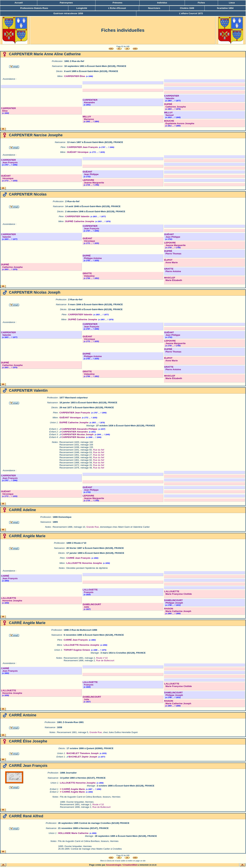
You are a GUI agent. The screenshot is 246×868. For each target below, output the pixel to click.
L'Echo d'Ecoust (117, 8)
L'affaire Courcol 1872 (191, 13)
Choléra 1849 (187, 8)
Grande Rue (93, 527)
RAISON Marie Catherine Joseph (178, 610)
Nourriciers (154, 8)
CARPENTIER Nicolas (73, 437)
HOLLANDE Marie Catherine (73, 833)
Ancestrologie (114, 865)
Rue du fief (99, 450)
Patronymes (66, 3)
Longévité (82, 8)
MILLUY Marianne (88, 118)
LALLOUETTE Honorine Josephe (84, 563)
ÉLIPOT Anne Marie (171, 261)
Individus (162, 3)
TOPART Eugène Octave (77, 650)
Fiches (201, 3)
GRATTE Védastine (89, 275)
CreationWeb (130, 865)
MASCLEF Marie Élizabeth (173, 279)
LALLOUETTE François (90, 591)
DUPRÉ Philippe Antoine (92, 257)
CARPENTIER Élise (75, 76)
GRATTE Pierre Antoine (173, 270)
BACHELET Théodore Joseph (83, 753)
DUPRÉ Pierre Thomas (173, 252)
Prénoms (117, 3)
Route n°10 (102, 658)
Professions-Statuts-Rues (34, 8)
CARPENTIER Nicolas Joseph (78, 434)
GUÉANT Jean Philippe (91, 173)
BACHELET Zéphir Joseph (83, 757)
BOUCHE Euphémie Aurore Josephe (179, 122)
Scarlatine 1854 (225, 8)
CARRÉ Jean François (78, 558)
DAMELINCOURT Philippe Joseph (174, 602)
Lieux (232, 3)
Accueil (19, 3)
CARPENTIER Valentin (172, 97)
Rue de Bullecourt (105, 660)
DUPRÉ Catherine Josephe (175, 105)
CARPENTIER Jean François (83, 147)
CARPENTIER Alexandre (90, 101)
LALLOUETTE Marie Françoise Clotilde (178, 593)
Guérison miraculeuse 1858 (68, 13)
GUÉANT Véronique (78, 152)
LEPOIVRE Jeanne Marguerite (93, 181)
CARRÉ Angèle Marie (73, 789)
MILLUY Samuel (169, 114)
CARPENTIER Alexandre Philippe (79, 429)
